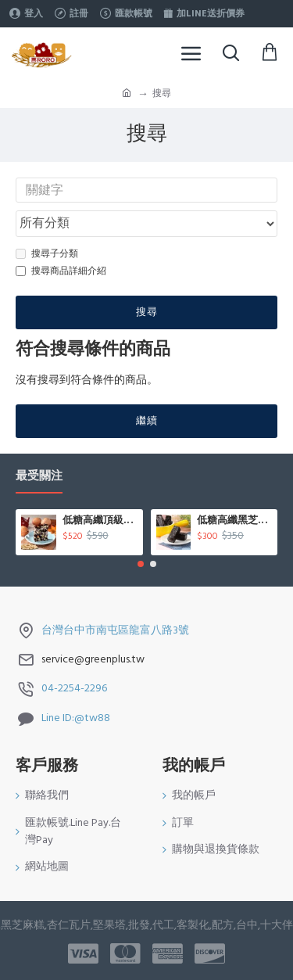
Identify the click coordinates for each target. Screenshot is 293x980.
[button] (141, 564)
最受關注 (39, 477)
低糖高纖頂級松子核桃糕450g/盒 (100, 521)
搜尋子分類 (47, 254)
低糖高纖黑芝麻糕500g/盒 (234, 521)
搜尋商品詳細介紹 (61, 271)
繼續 (147, 421)
